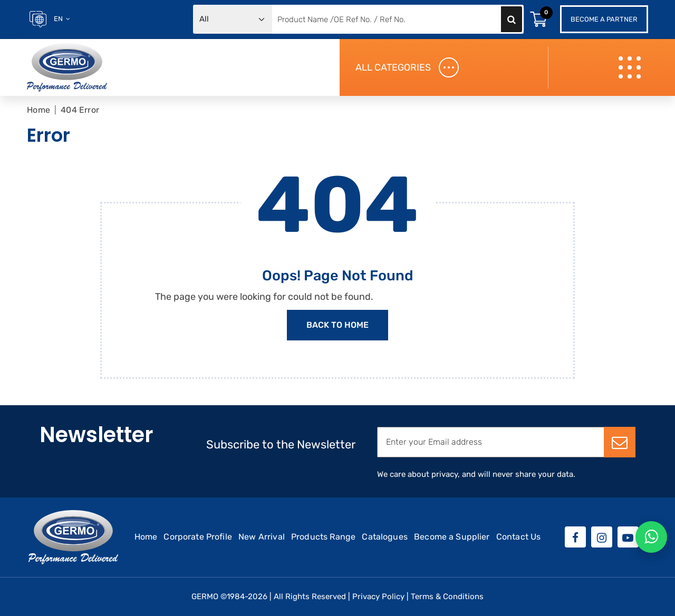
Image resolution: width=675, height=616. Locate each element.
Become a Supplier (452, 537)
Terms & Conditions (447, 597)
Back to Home (337, 325)
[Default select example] (233, 19)
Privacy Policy (378, 597)
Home (38, 110)
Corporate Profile (198, 537)
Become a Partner (604, 19)
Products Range (323, 537)
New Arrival (262, 537)
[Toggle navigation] (631, 68)
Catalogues (385, 537)
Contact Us (519, 537)
